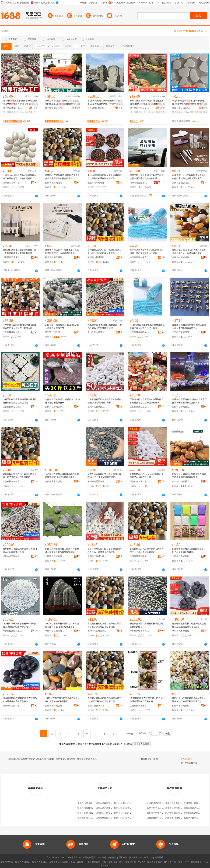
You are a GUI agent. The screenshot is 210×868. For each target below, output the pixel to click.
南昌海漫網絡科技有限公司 (178, 813)
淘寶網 (65, 862)
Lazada (105, 865)
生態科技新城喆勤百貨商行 (12, 407)
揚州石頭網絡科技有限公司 (127, 803)
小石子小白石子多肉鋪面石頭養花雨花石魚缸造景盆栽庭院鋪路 (20, 401)
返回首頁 (128, 744)
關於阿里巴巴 (136, 858)
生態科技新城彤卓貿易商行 (55, 407)
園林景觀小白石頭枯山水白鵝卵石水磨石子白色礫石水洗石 (147, 476)
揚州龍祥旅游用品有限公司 (139, 183)
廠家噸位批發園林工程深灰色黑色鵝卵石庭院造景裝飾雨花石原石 (189, 625)
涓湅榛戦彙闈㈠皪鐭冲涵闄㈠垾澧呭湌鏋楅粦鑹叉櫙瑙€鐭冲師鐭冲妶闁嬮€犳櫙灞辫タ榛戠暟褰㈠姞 (105, 102)
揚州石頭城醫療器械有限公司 (91, 808)
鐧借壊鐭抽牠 (196, 112)
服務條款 (112, 858)
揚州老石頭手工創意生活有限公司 (93, 818)
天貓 (73, 862)
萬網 (160, 862)
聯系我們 (148, 858)
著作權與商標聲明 (87, 858)
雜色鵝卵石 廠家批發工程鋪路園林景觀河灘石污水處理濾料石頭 (105, 326)
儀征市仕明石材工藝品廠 (55, 332)
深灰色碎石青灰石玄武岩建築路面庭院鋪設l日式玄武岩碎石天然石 (104, 476)
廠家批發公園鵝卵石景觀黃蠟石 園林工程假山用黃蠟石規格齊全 (189, 476)
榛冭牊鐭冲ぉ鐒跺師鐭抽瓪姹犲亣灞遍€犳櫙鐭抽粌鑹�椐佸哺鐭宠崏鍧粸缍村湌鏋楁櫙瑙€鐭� (147, 102)
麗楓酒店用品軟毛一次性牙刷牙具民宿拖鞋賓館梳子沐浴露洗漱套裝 (62, 252)
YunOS (142, 862)
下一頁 (129, 734)
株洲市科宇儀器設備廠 (194, 803)
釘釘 (187, 862)
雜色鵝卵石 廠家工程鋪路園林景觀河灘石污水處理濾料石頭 (20, 550)
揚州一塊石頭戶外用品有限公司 (129, 818)
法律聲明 (102, 858)
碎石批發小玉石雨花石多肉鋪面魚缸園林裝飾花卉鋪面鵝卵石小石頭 (189, 700)
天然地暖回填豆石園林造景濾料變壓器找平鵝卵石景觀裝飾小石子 (104, 177)
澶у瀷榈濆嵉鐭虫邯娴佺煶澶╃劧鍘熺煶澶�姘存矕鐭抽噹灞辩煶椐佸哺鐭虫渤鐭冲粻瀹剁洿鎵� (20, 102)
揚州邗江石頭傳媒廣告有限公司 (110, 813)
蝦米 (121, 862)
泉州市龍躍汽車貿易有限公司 (179, 808)
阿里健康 (195, 862)
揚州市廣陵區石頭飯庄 (106, 818)
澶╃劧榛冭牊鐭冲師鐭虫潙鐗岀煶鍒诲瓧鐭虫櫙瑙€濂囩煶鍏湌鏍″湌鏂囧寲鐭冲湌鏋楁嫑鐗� (62, 102)
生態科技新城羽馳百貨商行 (97, 257)
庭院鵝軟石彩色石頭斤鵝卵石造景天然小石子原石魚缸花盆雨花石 (104, 252)
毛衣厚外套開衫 (191, 818)
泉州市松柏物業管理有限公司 (179, 818)
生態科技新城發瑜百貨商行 (12, 332)
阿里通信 (151, 862)
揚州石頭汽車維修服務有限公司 (110, 808)
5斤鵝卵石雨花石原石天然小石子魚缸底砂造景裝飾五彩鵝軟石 (62, 700)
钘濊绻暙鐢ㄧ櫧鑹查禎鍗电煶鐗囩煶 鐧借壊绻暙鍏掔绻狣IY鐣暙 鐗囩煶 (189, 102)
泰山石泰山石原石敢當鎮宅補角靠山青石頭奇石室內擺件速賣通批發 (62, 625)
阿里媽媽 (113, 862)
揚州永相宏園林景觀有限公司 (97, 332)
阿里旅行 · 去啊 (99, 862)
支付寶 (173, 862)
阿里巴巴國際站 (23, 862)
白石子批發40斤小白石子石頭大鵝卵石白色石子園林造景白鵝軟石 (104, 550)
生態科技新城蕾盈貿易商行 (97, 407)
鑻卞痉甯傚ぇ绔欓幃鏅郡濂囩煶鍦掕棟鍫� (55, 108)
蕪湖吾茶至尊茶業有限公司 (178, 803)
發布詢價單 (186, 759)
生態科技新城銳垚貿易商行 (55, 183)
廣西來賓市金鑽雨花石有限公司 (55, 482)
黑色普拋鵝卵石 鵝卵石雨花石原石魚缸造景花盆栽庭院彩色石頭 (20, 700)
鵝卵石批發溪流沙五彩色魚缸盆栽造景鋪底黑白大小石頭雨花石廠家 (189, 252)
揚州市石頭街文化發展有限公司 (129, 813)
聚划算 (80, 862)
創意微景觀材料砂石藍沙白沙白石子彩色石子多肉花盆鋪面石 (189, 550)
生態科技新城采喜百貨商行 (139, 257)
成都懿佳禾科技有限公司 (158, 818)
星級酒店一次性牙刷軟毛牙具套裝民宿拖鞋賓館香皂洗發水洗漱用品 (189, 177)
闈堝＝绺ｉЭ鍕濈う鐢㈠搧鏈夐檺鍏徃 (182, 108)
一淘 (87, 862)
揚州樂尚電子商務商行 (12, 183)
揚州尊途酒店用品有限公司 (182, 183)
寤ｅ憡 (35, 104)
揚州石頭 (154, 759)
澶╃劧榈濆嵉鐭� (24, 112)
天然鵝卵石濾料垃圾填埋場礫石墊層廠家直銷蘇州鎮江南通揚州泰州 (62, 476)
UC (166, 862)
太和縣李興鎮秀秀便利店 (158, 813)
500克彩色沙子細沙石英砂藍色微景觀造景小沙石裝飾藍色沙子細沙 (147, 326)
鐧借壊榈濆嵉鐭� (181, 112)
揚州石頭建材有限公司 (106, 803)
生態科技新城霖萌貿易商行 (139, 407)
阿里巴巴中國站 (40, 862)
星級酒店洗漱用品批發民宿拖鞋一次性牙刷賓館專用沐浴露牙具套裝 (20, 252)
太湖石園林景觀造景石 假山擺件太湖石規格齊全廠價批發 (62, 326)
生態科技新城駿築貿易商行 (139, 332)
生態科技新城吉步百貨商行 (182, 332)
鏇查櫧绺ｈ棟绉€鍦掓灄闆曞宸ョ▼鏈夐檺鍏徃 (97, 108)
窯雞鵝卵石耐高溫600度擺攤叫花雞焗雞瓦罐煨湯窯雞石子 (62, 401)
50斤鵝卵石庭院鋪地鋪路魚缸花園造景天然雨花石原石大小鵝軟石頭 (20, 326)
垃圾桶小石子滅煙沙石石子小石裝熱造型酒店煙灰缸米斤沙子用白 (20, 625)
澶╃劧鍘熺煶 (9, 112)
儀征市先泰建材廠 (96, 183)
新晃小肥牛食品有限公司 (158, 808)
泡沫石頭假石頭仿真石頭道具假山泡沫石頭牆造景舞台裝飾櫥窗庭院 (62, 550)
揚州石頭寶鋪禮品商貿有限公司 (129, 808)
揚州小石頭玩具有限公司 (89, 813)
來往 (180, 862)
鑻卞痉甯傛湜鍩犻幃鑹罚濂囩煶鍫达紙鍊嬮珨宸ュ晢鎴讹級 (139, 108)
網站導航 (159, 858)
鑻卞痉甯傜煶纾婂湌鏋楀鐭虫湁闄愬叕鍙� (12, 108)
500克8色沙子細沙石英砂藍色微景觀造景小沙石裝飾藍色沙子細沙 (147, 252)
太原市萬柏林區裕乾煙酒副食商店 (163, 803)
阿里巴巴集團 (7, 862)
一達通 (205, 862)
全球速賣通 (54, 862)
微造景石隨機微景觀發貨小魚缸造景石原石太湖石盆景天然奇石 (189, 326)
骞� (35, 108)
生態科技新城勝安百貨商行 (182, 407)
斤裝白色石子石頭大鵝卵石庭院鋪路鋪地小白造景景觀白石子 (104, 401)
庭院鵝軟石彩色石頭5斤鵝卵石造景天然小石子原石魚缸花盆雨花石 (62, 177)
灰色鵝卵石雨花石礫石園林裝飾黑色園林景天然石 (147, 625)
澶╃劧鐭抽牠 (136, 112)
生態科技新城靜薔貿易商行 (182, 257)
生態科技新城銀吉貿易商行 (12, 482)
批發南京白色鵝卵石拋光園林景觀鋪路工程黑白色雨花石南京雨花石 (20, 177)
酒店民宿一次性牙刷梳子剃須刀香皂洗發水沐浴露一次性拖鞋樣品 (147, 177)
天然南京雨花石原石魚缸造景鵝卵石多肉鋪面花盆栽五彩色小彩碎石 (147, 401)
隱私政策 (123, 858)
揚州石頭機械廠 (85, 803)
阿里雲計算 (131, 862)
